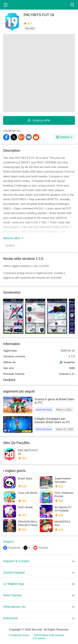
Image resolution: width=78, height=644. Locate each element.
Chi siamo (39, 638)
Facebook (14, 548)
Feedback (9, 380)
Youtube (43, 548)
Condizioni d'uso (19, 635)
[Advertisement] (39, 73)
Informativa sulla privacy (49, 635)
